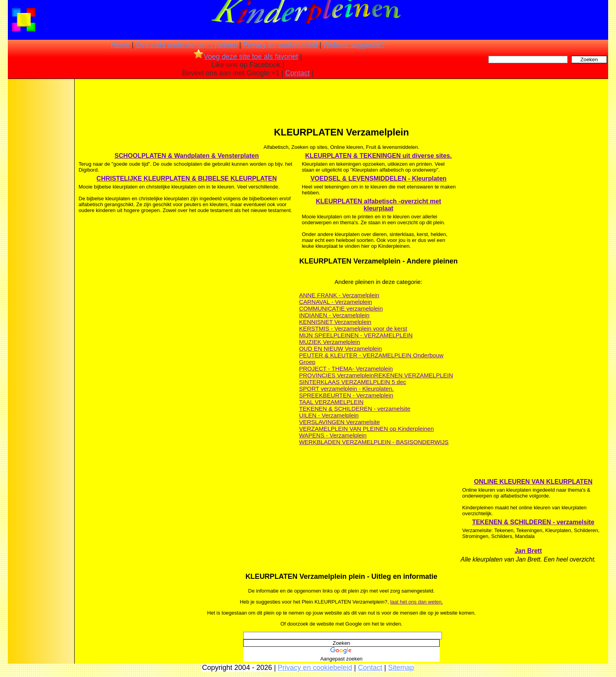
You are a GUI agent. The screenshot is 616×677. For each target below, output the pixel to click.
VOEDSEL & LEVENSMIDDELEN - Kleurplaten (378, 178)
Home (120, 45)
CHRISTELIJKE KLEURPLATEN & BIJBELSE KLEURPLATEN (187, 178)
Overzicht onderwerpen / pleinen (186, 45)
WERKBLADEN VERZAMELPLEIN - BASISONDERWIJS (374, 442)
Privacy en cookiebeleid (280, 45)
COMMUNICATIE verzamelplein (341, 308)
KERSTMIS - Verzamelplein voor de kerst (353, 328)
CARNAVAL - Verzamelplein (335, 302)
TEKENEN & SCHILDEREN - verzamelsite (355, 409)
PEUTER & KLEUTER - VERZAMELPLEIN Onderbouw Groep (371, 359)
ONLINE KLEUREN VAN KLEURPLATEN (533, 482)
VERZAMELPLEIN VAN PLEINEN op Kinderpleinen (366, 429)
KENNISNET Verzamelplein (335, 322)
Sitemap (401, 668)
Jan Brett (528, 551)
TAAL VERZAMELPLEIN (331, 402)
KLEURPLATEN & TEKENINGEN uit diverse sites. (379, 156)
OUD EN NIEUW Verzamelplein (340, 349)
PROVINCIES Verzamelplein (336, 375)
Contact (297, 73)
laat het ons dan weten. (416, 602)
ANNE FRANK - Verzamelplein (339, 295)
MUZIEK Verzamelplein (329, 342)
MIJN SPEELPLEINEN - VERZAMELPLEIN (356, 335)
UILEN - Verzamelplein (329, 415)
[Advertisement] (40, 204)
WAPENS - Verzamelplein (333, 435)
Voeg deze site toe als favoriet (246, 57)
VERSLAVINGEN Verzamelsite (339, 422)
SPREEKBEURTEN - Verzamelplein (346, 395)
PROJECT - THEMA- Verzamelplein (346, 369)
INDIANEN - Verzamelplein (334, 315)
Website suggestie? (354, 45)
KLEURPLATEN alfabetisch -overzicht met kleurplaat (379, 205)
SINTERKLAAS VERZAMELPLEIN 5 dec (353, 382)
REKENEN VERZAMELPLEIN (413, 375)
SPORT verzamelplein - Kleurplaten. (346, 389)
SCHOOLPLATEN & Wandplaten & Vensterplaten (187, 156)
